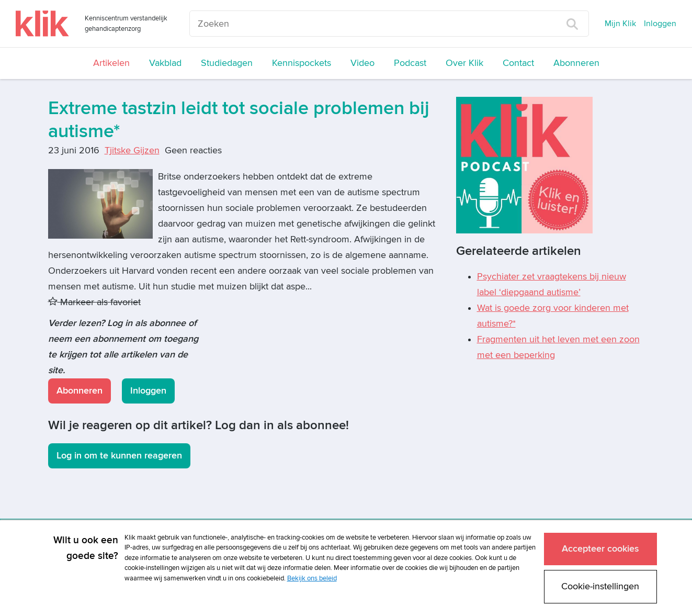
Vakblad (165, 63)
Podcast (410, 63)
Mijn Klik (620, 24)
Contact (518, 63)
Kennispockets (302, 63)
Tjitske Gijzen (132, 150)
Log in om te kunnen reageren (119, 456)
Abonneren (576, 63)
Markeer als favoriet (94, 302)
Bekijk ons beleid (312, 578)
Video (362, 63)
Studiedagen (227, 63)
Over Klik (464, 63)
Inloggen (660, 24)
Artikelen (111, 63)
